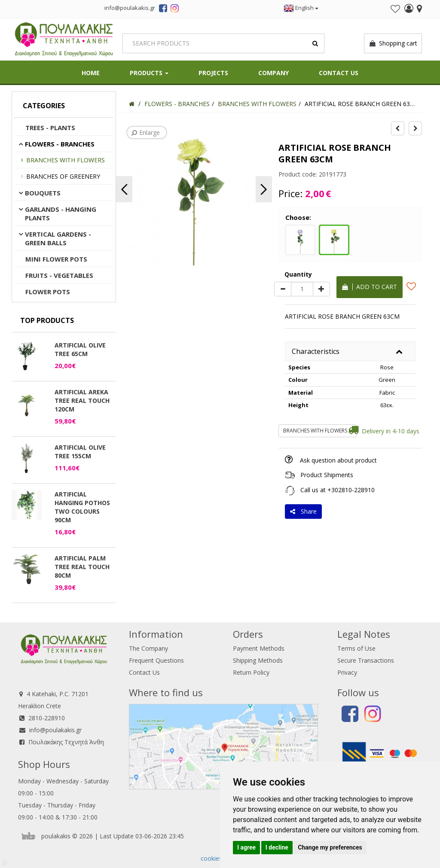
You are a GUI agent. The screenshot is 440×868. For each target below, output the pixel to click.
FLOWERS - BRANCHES (60, 144)
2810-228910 (47, 718)
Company (273, 73)
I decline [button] (277, 847)
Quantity (298, 274)
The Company (148, 648)
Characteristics (316, 351)
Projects (213, 73)
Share (303, 511)
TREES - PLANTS (50, 128)
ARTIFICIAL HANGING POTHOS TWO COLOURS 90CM (82, 507)
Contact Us (339, 73)
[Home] (132, 104)
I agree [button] (246, 847)
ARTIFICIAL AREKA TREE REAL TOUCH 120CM (82, 400)
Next (264, 189)
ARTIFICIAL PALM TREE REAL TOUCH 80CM (82, 567)
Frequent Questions (156, 660)
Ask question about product (338, 460)
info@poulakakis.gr (55, 730)
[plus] (321, 289)
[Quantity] (302, 289)
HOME (91, 73)
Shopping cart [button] (393, 43)
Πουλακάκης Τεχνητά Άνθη (66, 742)
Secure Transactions (366, 660)
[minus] (283, 289)
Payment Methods (259, 648)
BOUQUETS (43, 193)
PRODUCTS (149, 73)
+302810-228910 (351, 490)
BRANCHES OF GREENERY (63, 176)
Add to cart (370, 287)
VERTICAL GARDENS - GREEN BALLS (58, 238)
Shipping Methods (258, 660)
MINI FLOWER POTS (56, 259)
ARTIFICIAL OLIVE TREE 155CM (80, 452)
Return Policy (251, 672)
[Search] (223, 43)
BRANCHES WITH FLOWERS (66, 160)
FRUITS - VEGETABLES (59, 275)
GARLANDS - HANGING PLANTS (61, 213)
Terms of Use (356, 648)
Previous (124, 189)
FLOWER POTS (48, 292)
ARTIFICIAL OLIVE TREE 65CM (80, 349)
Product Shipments (327, 475)
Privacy (347, 672)
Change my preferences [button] (330, 847)
